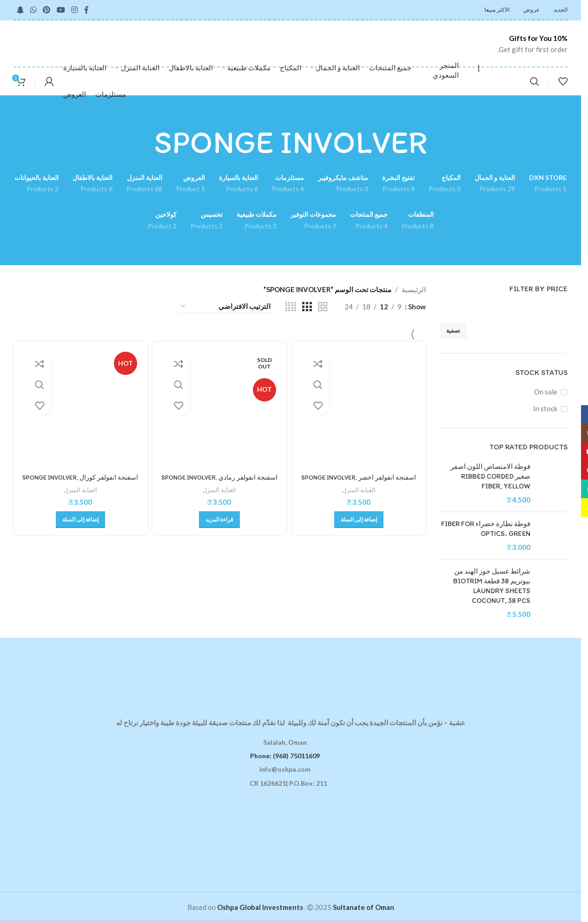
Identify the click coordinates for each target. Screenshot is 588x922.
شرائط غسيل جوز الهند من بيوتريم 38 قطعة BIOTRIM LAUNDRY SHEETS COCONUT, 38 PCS (492, 586)
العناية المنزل (360, 487)
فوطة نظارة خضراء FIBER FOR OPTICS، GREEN (486, 529)
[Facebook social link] (86, 10)
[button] (360, 517)
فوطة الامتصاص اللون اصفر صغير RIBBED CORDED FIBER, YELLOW (490, 476)
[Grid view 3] (307, 307)
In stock (545, 408)
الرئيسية (414, 289)
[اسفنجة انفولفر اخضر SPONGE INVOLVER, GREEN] (360, 407)
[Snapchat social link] (20, 10)
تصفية (453, 331)
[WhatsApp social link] (33, 10)
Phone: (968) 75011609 (285, 756)
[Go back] (439, 142)
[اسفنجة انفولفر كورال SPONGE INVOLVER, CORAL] (79, 407)
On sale (546, 392)
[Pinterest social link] (47, 10)
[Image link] (291, 671)
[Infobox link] (521, 44)
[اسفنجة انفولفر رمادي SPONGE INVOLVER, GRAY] (219, 407)
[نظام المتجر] (225, 307)
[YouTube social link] (61, 10)
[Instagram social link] (74, 10)
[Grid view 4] (291, 307)
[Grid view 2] (323, 307)
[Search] (535, 81)
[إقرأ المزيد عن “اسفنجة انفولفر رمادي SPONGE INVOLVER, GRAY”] (219, 517)
